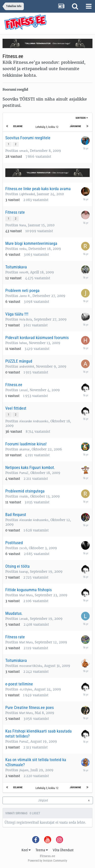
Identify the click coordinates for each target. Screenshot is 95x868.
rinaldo (24, 496)
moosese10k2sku (31, 666)
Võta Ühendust (63, 850)
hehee (23, 343)
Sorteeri (82, 118)
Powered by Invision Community (48, 861)
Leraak (24, 619)
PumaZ (24, 473)
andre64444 (27, 367)
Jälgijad (43, 800)
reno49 (24, 272)
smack (24, 151)
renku (23, 249)
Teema (42, 850)
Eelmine (18, 126)
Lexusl (23, 390)
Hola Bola (26, 319)
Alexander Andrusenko (34, 421)
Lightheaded (27, 194)
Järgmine (75, 126)
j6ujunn (24, 770)
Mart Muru (26, 595)
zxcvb (23, 548)
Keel (26, 850)
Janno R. (25, 296)
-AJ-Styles (26, 689)
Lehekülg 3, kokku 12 (48, 127)
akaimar (24, 449)
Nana (23, 225)
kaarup (24, 572)
